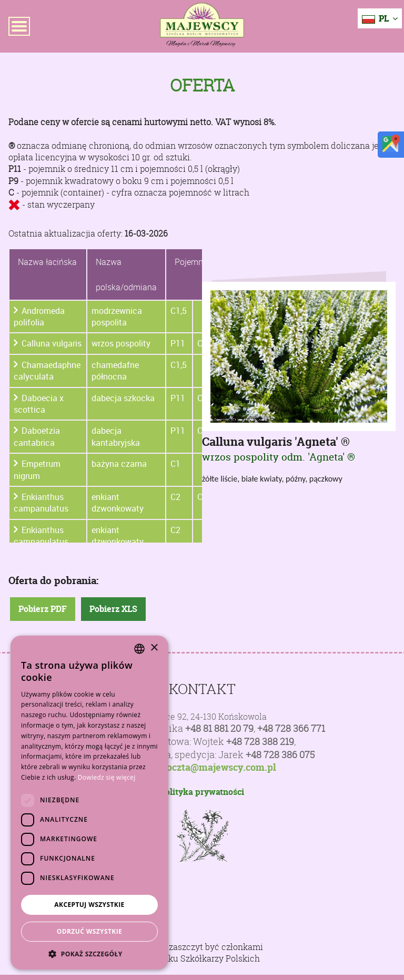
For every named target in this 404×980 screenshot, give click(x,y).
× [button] (154, 648)
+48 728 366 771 (291, 728)
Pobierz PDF (43, 609)
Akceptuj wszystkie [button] (89, 905)
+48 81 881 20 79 (219, 728)
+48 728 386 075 (280, 755)
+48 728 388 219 (260, 742)
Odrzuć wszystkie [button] (89, 931)
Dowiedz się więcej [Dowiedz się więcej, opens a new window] (107, 777)
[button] (89, 954)
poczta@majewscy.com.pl (219, 768)
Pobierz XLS (113, 609)
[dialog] (89, 803)
